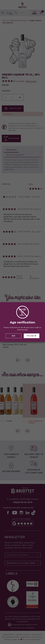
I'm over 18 (31, 336)
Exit (13, 336)
